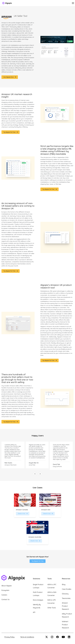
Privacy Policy (9, 637)
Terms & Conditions (27, 637)
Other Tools (52, 608)
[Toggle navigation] (73, 3)
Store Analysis (38, 600)
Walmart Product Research (65, 625)
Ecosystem (5, 590)
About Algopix (7, 586)
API (34, 612)
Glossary (65, 594)
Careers (4, 595)
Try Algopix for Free (38, 561)
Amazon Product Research (65, 606)
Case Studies (67, 589)
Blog (64, 584)
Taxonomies (66, 598)
